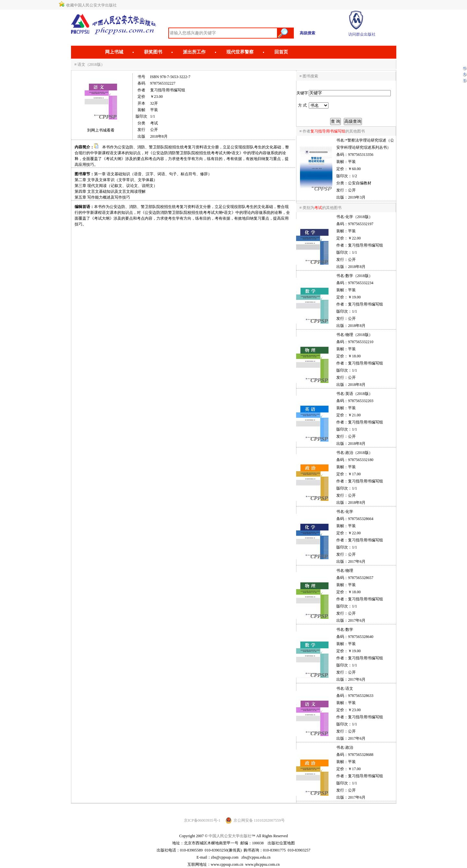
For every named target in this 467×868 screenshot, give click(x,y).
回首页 (281, 52)
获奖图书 (153, 52)
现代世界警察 (240, 52)
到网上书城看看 (101, 130)
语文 (349, 689)
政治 (349, 747)
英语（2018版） (359, 394)
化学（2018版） (359, 217)
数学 (349, 630)
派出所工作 (194, 52)
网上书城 (114, 52)
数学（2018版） (359, 276)
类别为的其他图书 (322, 208)
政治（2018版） (359, 453)
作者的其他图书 (334, 131)
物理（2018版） (359, 335)
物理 (349, 571)
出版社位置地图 (281, 843)
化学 (349, 512)
